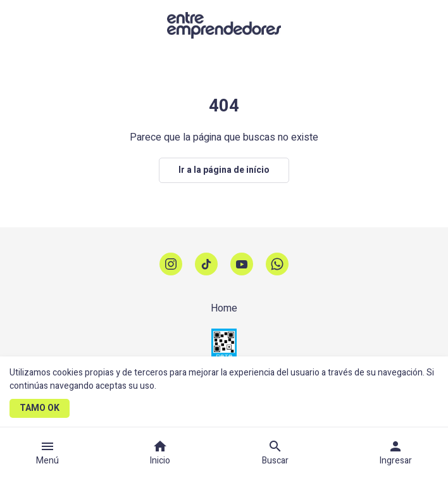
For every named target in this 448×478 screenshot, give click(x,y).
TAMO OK (40, 408)
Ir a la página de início (224, 170)
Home (224, 308)
